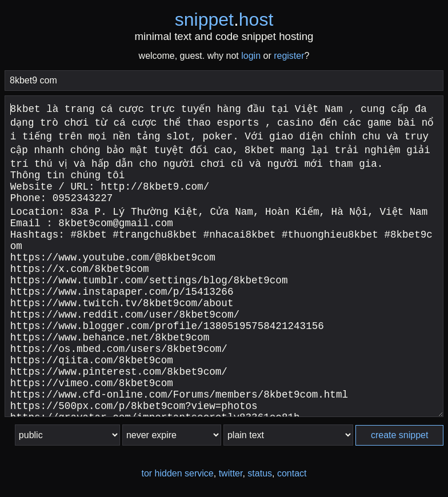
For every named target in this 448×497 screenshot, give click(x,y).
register (289, 56)
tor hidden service (177, 473)
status (260, 473)
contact (292, 473)
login (251, 56)
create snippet (400, 435)
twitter (231, 473)
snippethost (224, 19)
